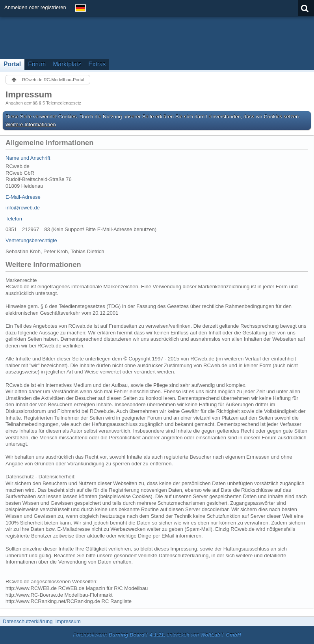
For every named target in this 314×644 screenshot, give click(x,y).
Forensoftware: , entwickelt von (157, 635)
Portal (12, 64)
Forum (37, 64)
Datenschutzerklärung (28, 621)
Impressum (68, 621)
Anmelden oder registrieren (35, 7)
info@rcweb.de (23, 208)
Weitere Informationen (31, 124)
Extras (97, 64)
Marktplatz (67, 64)
